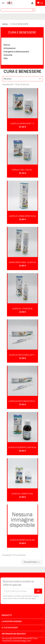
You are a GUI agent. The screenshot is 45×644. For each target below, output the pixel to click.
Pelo (6, 58)
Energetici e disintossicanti (16, 52)
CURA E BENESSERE (22, 32)
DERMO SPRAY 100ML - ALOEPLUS (22, 262)
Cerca (33, 10)
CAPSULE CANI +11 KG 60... (22, 170)
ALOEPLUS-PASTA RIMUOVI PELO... (22, 401)
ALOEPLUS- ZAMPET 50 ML (22, 494)
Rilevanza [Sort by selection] (23, 79)
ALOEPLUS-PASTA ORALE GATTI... (22, 355)
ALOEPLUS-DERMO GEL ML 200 (22, 540)
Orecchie (8, 55)
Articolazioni (10, 48)
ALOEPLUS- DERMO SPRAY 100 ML (22, 216)
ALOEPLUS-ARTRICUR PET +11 (22, 124)
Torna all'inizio (32, 562)
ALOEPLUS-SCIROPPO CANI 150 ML (22, 447)
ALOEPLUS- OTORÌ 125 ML (22, 309)
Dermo (7, 45)
